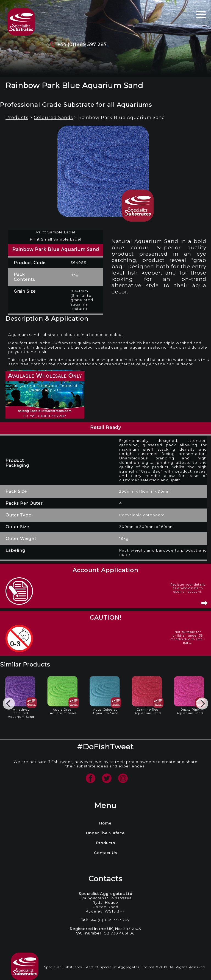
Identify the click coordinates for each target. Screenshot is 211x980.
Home (105, 823)
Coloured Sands (53, 118)
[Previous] (9, 704)
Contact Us (105, 853)
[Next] (202, 704)
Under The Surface (105, 833)
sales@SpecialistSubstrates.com (45, 411)
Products (17, 118)
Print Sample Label (56, 232)
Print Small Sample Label (56, 239)
